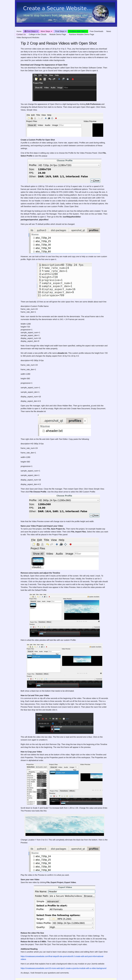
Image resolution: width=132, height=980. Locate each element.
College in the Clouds (38, 34)
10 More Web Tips (77, 31)
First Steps (30, 31)
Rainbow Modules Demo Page (82, 34)
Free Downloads (96, 31)
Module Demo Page (58, 34)
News (109, 31)
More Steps (45, 31)
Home (19, 31)
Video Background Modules (28, 37)
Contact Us (21, 34)
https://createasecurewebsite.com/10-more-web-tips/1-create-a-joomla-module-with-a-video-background (63, 968)
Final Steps (60, 31)
